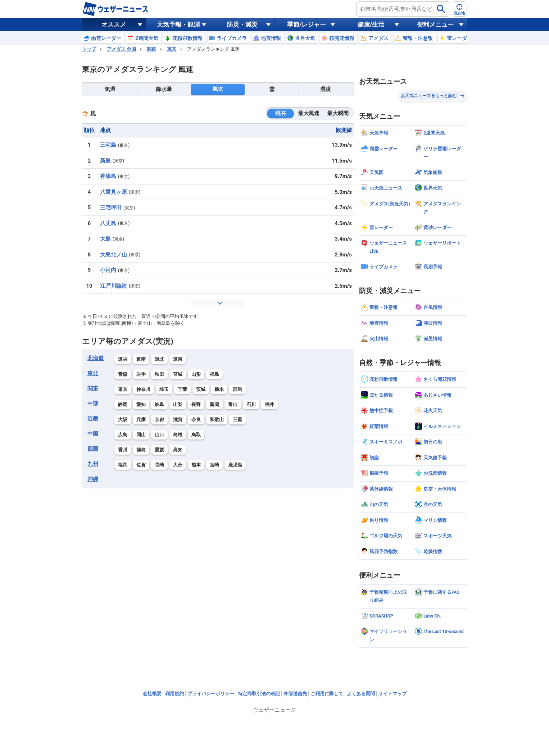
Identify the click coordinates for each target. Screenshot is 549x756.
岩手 (141, 374)
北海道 (96, 358)
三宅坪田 (111, 208)
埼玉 (164, 389)
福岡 (123, 465)
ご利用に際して (327, 694)
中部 (93, 404)
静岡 (123, 404)
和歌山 (217, 420)
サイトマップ (393, 694)
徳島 (141, 450)
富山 (233, 404)
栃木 (219, 389)
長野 (196, 404)
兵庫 (141, 420)
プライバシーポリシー (211, 694)
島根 (178, 435)
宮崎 (214, 465)
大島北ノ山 (114, 255)
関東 (151, 49)
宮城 (178, 374)
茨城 (201, 389)
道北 (159, 359)
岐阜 (159, 404)
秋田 (159, 374)
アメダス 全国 (121, 49)
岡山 (141, 435)
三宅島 (108, 145)
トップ (89, 49)
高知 (178, 450)
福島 (214, 374)
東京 (172, 49)
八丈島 (108, 223)
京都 (159, 420)
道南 (141, 359)
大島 (105, 239)
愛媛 (159, 450)
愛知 (141, 404)
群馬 (237, 389)
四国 (93, 449)
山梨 (178, 404)
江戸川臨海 (114, 286)
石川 (251, 404)
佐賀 (141, 465)
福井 (269, 404)
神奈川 (143, 389)
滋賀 (178, 420)
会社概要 (152, 694)
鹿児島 (235, 465)
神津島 (108, 176)
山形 (196, 374)
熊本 (196, 465)
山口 (159, 435)
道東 (178, 359)
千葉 (182, 389)
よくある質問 (361, 694)
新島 (105, 161)
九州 (93, 464)
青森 (123, 374)
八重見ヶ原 (114, 192)
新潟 (214, 404)
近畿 (93, 419)
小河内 (108, 270)
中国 (93, 434)
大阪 (123, 420)
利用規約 (174, 694)
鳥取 (196, 435)
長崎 (159, 465)
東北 (93, 373)
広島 (123, 435)
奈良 (196, 420)
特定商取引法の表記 (259, 694)
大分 (178, 465)
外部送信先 (295, 694)
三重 (237, 420)
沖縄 (93, 479)
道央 (123, 359)
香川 (123, 450)
